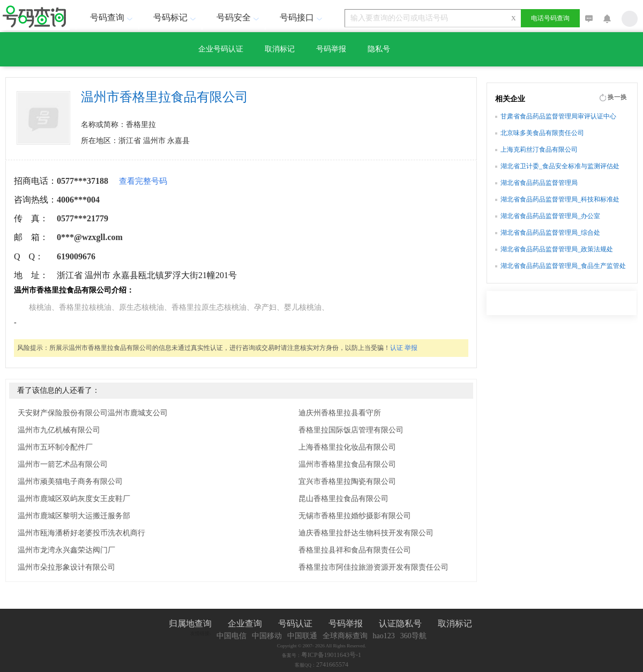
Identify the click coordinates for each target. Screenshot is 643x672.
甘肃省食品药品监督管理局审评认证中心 (558, 116)
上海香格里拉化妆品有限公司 (347, 447)
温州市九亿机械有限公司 (59, 430)
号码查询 (113, 17)
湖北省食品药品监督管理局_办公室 (550, 216)
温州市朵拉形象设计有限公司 (66, 567)
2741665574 (332, 664)
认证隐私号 (400, 624)
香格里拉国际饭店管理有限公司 (351, 430)
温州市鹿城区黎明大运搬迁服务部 (74, 516)
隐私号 (379, 49)
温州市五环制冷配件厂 (55, 447)
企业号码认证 (221, 49)
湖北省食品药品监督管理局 (539, 183)
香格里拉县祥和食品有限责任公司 (355, 550)
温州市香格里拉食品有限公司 (347, 464)
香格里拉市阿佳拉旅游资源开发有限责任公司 (373, 567)
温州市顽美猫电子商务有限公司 (70, 481)
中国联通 (302, 636)
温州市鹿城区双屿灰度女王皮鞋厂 (74, 499)
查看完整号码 (143, 181)
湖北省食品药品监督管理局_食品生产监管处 (563, 266)
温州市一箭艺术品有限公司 (63, 464)
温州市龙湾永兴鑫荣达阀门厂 (66, 550)
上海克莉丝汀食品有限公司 (539, 150)
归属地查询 (190, 624)
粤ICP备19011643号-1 (331, 655)
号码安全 (239, 17)
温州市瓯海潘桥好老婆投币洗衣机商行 (81, 533)
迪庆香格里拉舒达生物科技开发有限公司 (366, 533)
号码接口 (302, 17)
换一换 (617, 97)
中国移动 (267, 636)
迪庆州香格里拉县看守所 (340, 413)
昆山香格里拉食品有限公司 (343, 499)
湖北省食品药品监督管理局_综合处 (550, 233)
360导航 (413, 636)
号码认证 (295, 624)
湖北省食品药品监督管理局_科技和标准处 (560, 199)
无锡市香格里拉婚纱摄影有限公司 (355, 516)
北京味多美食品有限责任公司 (542, 133)
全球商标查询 (345, 636)
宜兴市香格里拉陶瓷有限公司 (347, 481)
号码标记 (176, 17)
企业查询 (245, 624)
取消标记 (280, 49)
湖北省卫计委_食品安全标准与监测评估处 (560, 166)
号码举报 (331, 49)
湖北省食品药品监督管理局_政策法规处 (557, 249)
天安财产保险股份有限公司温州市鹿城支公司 (93, 413)
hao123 (384, 636)
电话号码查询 (550, 18)
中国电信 (231, 636)
